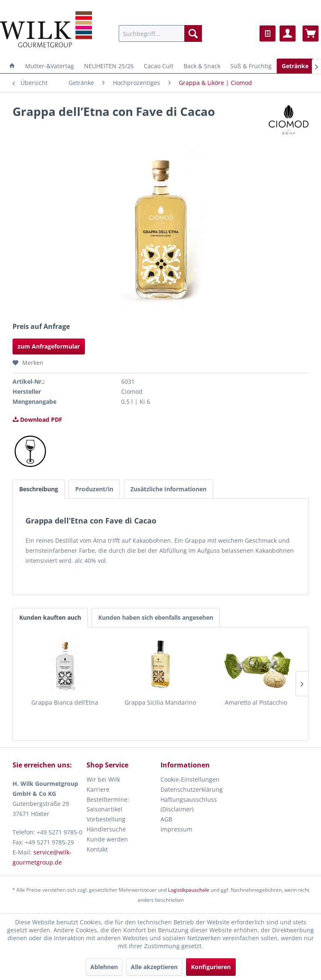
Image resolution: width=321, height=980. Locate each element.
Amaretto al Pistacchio (256, 702)
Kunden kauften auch (50, 617)
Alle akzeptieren (154, 967)
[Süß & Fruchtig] (251, 66)
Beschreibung (39, 489)
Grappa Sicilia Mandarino (160, 702)
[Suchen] (193, 33)
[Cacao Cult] (159, 66)
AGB (166, 819)
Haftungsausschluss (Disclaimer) (189, 804)
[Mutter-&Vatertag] (50, 66)
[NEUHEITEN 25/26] (109, 66)
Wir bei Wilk (103, 779)
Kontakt (97, 849)
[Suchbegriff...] (160, 33)
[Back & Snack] (202, 66)
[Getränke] (295, 66)
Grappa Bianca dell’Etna (65, 702)
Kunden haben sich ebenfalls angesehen (156, 617)
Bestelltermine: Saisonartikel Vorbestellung (108, 809)
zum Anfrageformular (49, 346)
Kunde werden (107, 839)
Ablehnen (104, 967)
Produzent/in (94, 489)
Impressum (176, 829)
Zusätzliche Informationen (168, 489)
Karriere (98, 789)
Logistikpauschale (189, 890)
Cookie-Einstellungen (190, 779)
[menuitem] (160, 33)
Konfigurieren (211, 967)
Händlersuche (106, 829)
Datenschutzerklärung (192, 789)
